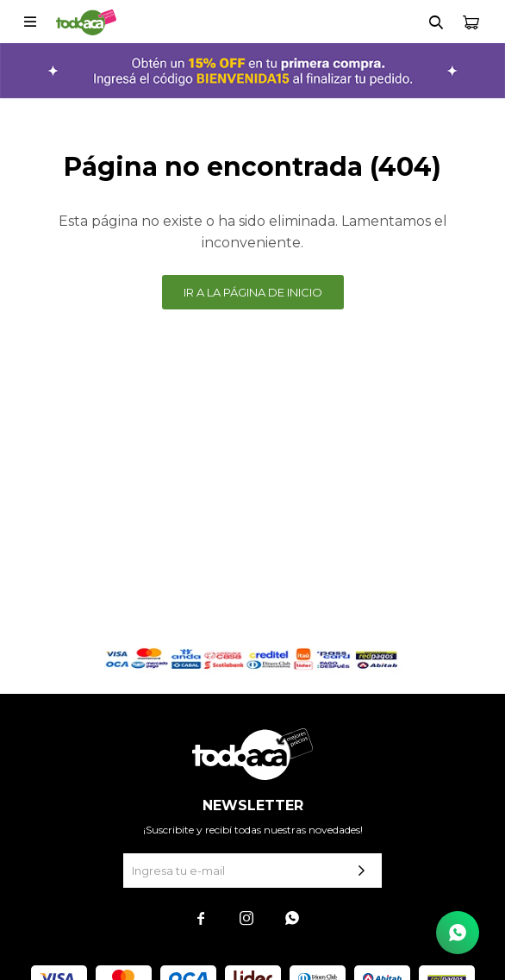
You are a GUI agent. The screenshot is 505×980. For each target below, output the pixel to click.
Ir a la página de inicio (253, 292)
